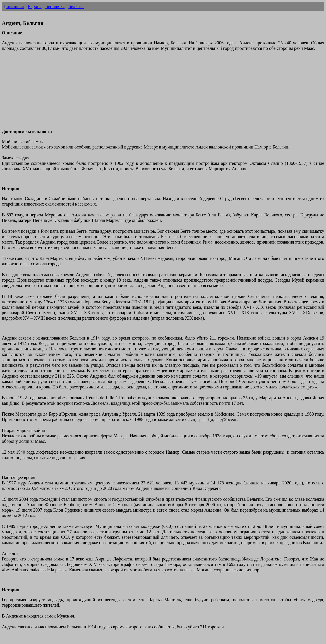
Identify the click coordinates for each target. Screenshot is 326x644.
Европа (35, 6)
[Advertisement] (138, 93)
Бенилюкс (55, 6)
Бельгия (76, 6)
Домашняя (14, 6)
